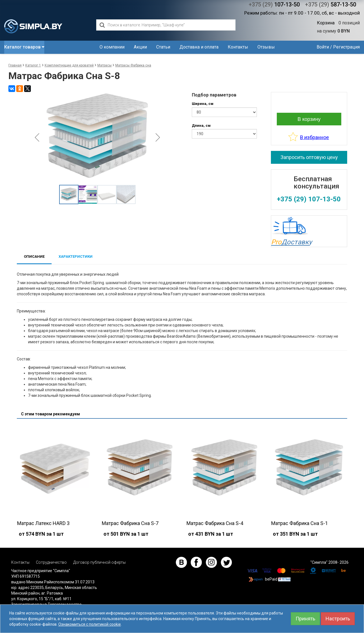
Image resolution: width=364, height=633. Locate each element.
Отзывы (266, 47)
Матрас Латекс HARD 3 (43, 523)
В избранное (315, 137)
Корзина (326, 23)
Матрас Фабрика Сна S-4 (215, 523)
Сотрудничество (51, 562)
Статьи (163, 47)
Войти (323, 47)
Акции (140, 47)
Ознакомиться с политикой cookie (90, 624)
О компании (112, 47)
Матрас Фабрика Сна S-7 (130, 523)
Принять (305, 619)
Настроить (338, 619)
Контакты (238, 47)
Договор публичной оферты (99, 562)
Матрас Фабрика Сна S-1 (300, 523)
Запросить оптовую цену (309, 157)
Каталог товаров (24, 47)
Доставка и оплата (199, 47)
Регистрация (346, 47)
